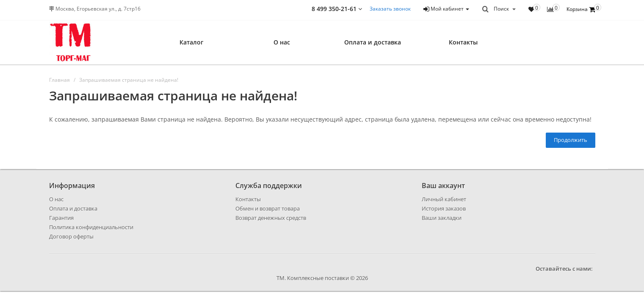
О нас (282, 42)
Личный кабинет (444, 199)
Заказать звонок (390, 9)
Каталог (191, 42)
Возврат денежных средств (271, 218)
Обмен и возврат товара (268, 208)
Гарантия (61, 218)
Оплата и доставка (373, 42)
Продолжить (571, 140)
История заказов (444, 208)
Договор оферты (71, 236)
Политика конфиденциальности (91, 227)
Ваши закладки (442, 218)
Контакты (463, 42)
